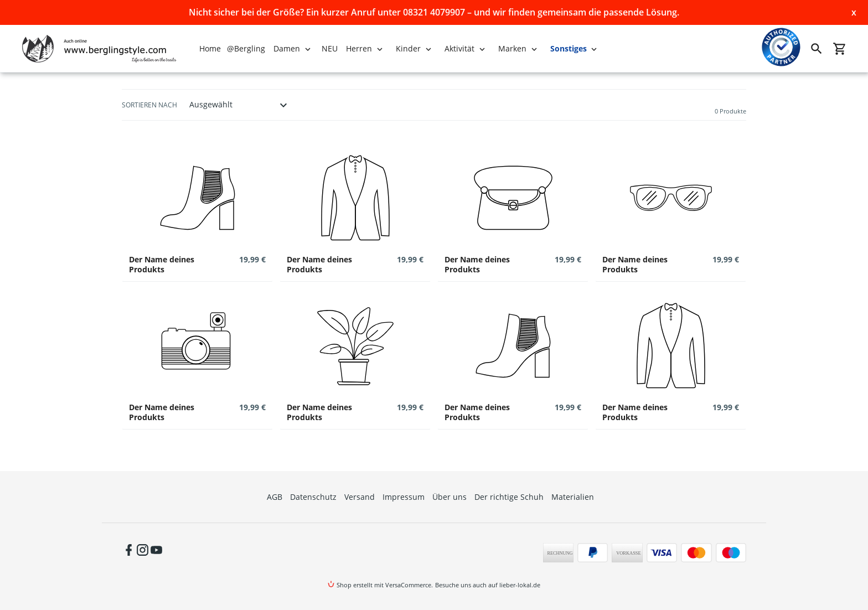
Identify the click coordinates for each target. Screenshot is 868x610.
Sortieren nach (149, 105)
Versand (360, 497)
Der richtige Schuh (509, 497)
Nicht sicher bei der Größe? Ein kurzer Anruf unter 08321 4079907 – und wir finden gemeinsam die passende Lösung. (434, 12)
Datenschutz (313, 497)
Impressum (404, 497)
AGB (275, 497)
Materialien (573, 497)
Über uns (449, 497)
